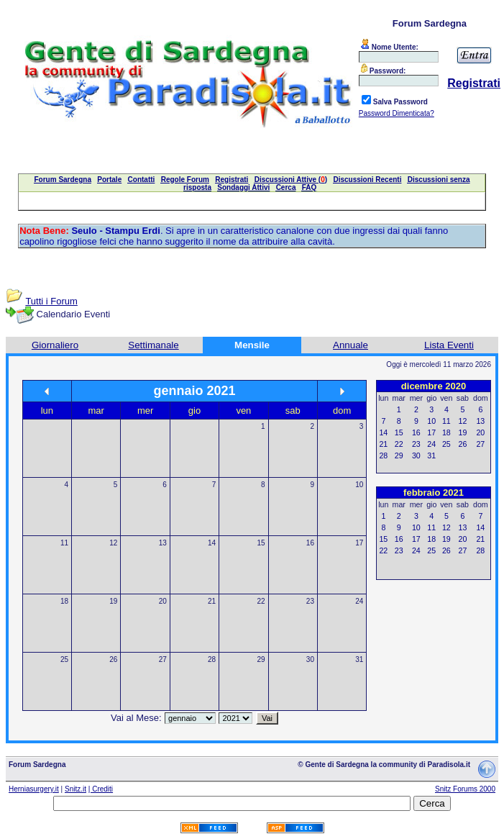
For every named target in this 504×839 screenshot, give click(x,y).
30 (310, 659)
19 (113, 601)
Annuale (350, 345)
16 (310, 543)
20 (163, 601)
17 (359, 543)
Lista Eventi (449, 345)
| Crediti (101, 789)
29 (261, 659)
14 (212, 543)
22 (261, 601)
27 (163, 659)
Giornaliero (55, 345)
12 (113, 543)
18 (64, 601)
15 (261, 543)
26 (113, 659)
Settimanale (153, 345)
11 (64, 543)
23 (310, 601)
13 (163, 543)
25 (64, 659)
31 (359, 659)
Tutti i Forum (51, 301)
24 (359, 601)
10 (359, 485)
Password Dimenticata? (397, 113)
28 (212, 659)
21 (212, 601)
